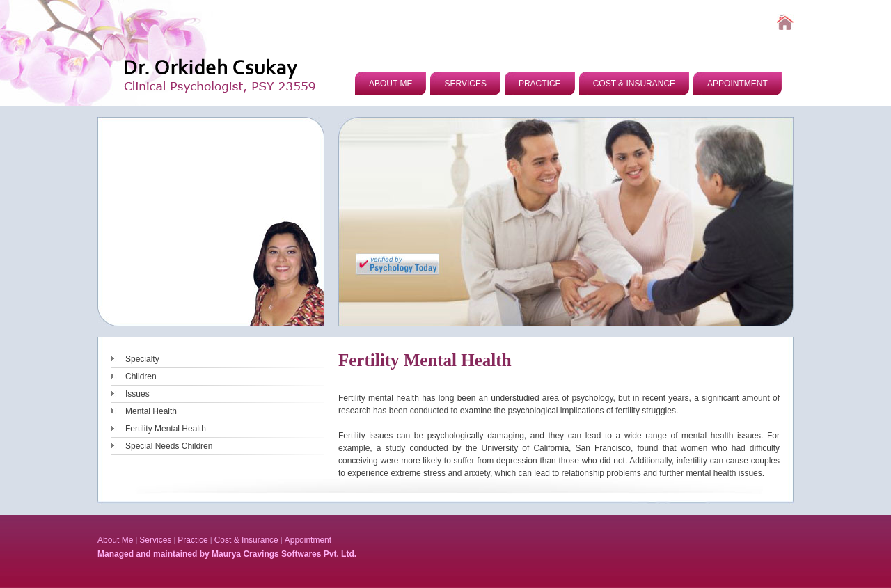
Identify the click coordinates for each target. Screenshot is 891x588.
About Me (115, 540)
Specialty (142, 359)
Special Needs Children (169, 446)
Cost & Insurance (246, 540)
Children (141, 376)
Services (155, 540)
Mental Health (151, 411)
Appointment (308, 540)
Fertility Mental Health (166, 429)
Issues (137, 394)
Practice (192, 540)
